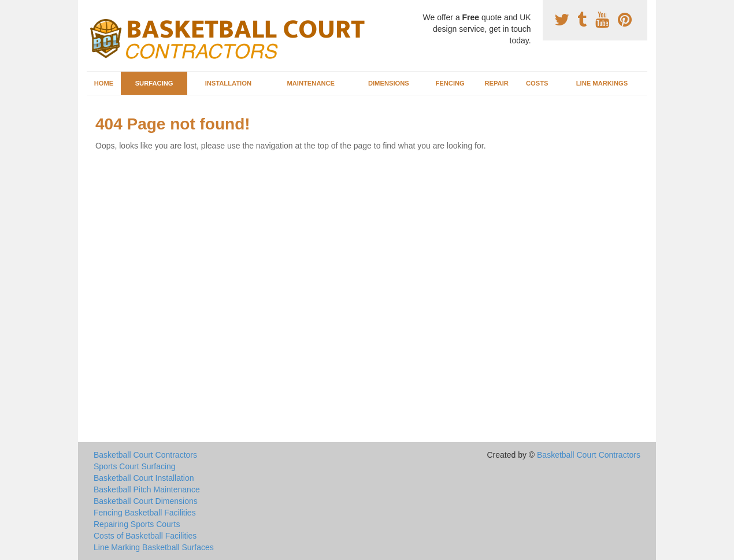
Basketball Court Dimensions (146, 501)
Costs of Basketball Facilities (145, 536)
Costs (537, 83)
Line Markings (602, 83)
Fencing (450, 83)
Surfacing (154, 83)
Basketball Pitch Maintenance (147, 489)
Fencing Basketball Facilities (145, 513)
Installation (228, 83)
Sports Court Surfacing (135, 466)
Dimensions (389, 83)
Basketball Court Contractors (145, 455)
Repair (496, 83)
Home (104, 83)
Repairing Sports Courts (137, 524)
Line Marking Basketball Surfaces (154, 547)
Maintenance (311, 83)
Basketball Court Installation (144, 478)
